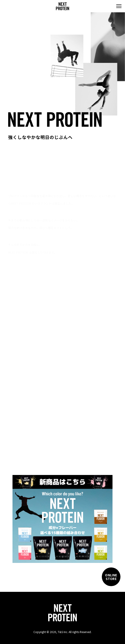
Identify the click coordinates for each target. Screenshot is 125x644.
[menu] (119, 6)
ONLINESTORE (111, 577)
